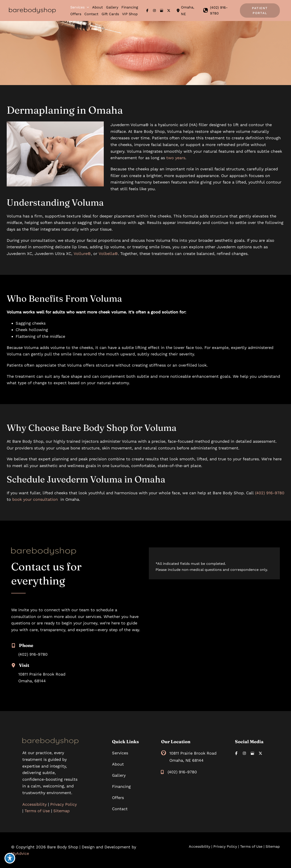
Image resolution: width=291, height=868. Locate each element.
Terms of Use (37, 811)
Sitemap (61, 811)
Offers (118, 798)
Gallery (119, 775)
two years (176, 158)
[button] (87, 7)
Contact (120, 809)
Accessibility (34, 804)
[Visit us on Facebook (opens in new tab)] (147, 10)
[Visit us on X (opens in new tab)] (169, 10)
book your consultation (35, 499)
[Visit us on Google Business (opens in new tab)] (162, 10)
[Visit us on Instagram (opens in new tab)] (154, 10)
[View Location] (179, 10)
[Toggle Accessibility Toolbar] (10, 858)
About (118, 764)
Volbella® (108, 254)
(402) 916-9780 (270, 493)
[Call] (219, 11)
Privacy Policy (63, 804)
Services (120, 753)
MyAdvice (20, 853)
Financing (121, 786)
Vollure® (82, 254)
